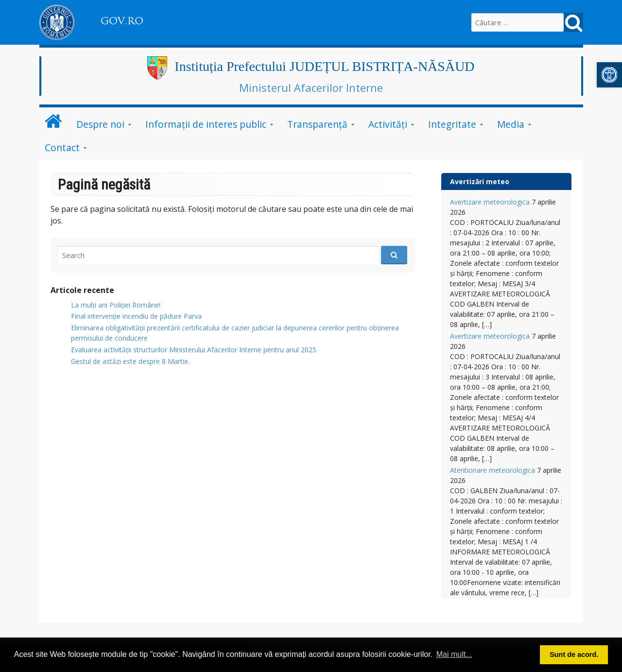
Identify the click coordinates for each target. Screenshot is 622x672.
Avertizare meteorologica (490, 202)
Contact (62, 147)
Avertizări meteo (480, 181)
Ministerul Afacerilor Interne (311, 87)
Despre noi (100, 124)
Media (511, 124)
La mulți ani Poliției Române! (116, 305)
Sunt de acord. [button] (574, 655)
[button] (609, 75)
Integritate (452, 124)
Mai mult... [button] (454, 654)
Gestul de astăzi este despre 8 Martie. (130, 361)
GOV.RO (122, 21)
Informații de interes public (206, 124)
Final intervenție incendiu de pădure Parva (136, 316)
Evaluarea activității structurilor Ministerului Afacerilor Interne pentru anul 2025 (194, 350)
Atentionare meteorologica (492, 470)
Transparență (317, 124)
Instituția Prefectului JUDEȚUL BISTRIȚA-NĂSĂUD (324, 66)
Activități (388, 124)
